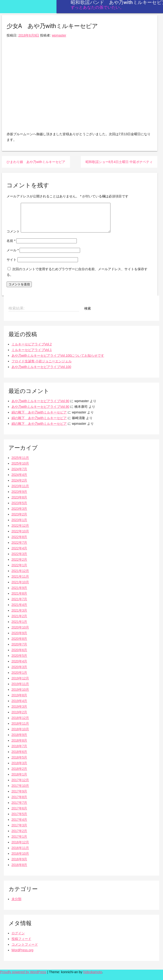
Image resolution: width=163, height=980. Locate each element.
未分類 (16, 905)
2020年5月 (19, 661)
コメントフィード (25, 950)
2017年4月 (19, 825)
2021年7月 (19, 605)
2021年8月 (19, 599)
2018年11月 (20, 729)
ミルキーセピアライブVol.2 (32, 350)
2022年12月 (20, 531)
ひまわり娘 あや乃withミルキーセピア (36, 162)
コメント (13, 237)
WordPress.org (22, 956)
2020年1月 (19, 678)
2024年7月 (19, 475)
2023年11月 (20, 492)
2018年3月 (19, 769)
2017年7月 (19, 808)
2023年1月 (19, 526)
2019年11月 (20, 690)
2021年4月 (19, 610)
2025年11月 (20, 463)
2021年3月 (19, 616)
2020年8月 (19, 644)
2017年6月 (19, 814)
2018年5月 (19, 763)
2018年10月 (20, 735)
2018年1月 (19, 780)
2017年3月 (19, 831)
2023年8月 (19, 503)
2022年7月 (19, 548)
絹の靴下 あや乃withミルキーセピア (39, 418)
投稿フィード (21, 944)
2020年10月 (20, 633)
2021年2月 (19, 622)
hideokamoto (93, 978)
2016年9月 (19, 865)
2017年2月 (19, 837)
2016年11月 (20, 853)
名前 (11, 246)
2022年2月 (19, 565)
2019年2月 (19, 718)
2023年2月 (19, 520)
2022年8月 (19, 543)
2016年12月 (20, 848)
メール (13, 256)
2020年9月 (19, 639)
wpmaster (59, 35)
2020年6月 (19, 656)
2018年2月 (19, 774)
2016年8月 (19, 870)
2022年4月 (19, 554)
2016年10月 (20, 859)
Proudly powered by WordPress (23, 978)
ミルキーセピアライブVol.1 (32, 355)
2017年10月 (20, 791)
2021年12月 (20, 576)
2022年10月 (20, 537)
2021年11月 (20, 582)
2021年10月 (20, 588)
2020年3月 (19, 673)
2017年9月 (19, 797)
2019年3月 (19, 712)
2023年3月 (19, 514)
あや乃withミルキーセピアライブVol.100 (41, 372)
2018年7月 (19, 752)
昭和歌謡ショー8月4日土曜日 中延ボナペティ (119, 162)
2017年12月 (20, 786)
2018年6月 (19, 757)
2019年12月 (20, 684)
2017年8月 (19, 803)
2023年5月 (19, 509)
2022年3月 (19, 559)
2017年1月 (19, 842)
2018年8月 (19, 746)
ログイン (18, 939)
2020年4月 (19, 667)
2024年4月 (19, 480)
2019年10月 (20, 695)
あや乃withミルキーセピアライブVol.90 (41, 407)
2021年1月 (19, 627)
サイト (12, 265)
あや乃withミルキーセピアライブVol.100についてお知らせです (58, 361)
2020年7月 (19, 650)
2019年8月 (19, 701)
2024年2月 (19, 486)
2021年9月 (19, 593)
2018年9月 (19, 740)
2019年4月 (19, 706)
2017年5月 (19, 820)
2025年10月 (20, 469)
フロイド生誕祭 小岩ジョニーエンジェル (42, 367)
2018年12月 (20, 723)
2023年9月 (19, 497)
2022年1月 (19, 571)
